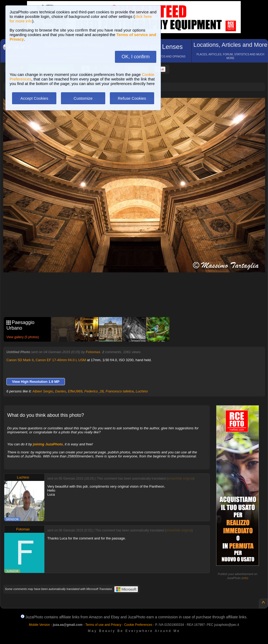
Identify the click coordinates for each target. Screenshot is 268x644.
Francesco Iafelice (120, 391)
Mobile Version (39, 625)
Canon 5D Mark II (20, 360)
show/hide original (181, 479)
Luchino (142, 391)
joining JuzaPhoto (48, 444)
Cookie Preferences (138, 625)
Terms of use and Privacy (103, 625)
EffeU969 (75, 391)
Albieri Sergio (43, 391)
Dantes (61, 391)
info (245, 578)
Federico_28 (94, 391)
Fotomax (93, 352)
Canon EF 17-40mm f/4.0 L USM (61, 360)
